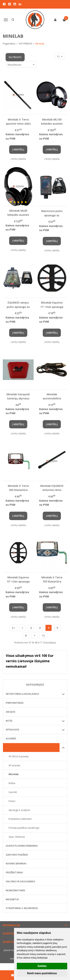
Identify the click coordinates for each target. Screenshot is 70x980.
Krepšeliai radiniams (20, 819)
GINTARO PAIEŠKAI (17, 855)
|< (13, 628)
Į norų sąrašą (18, 159)
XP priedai (14, 765)
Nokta (12, 783)
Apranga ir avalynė (19, 810)
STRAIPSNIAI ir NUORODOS (22, 908)
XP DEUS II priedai (19, 756)
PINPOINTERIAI (15, 703)
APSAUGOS (13, 729)
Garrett (13, 792)
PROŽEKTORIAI (14, 872)
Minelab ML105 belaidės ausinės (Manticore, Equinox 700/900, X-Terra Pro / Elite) (52, 122)
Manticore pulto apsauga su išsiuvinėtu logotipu (52, 213)
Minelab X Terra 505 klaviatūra (18, 488)
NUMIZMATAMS (15, 890)
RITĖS (9, 721)
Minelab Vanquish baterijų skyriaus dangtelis (18, 396)
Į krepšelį (18, 149)
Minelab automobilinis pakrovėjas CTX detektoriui (52, 396)
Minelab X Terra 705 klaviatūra (52, 579)
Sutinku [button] (42, 966)
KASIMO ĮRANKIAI (16, 863)
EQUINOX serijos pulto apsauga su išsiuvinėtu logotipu (18, 305)
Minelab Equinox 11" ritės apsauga (52, 305)
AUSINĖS (11, 738)
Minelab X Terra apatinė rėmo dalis (18, 122)
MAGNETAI (12, 899)
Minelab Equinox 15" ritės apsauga (18, 579)
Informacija (11, 925)
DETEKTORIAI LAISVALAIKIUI (22, 694)
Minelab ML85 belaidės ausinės (18, 213)
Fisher (12, 801)
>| (43, 635)
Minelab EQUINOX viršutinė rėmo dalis (52, 488)
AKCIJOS (11, 712)
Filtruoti (15, 57)
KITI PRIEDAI (13, 747)
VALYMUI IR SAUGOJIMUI (20, 881)
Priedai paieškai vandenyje (24, 828)
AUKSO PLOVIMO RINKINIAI (22, 846)
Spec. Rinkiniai (17, 837)
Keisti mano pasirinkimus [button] (42, 973)
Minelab (14, 774)
